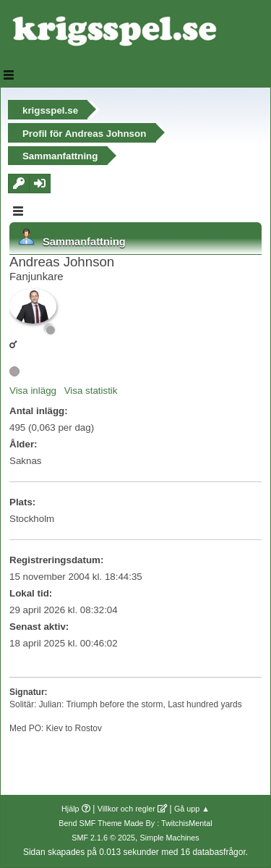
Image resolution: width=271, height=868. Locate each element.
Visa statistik (91, 391)
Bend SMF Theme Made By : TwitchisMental (135, 823)
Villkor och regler (126, 809)
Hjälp (70, 809)
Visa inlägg (33, 391)
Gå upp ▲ (192, 809)
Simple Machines (170, 838)
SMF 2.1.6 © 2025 (103, 838)
